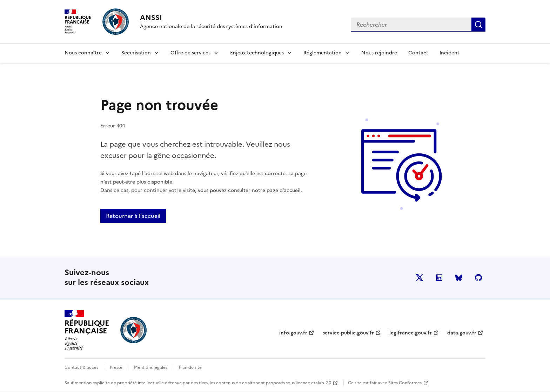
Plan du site (190, 367)
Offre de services (190, 53)
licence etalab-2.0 (313, 383)
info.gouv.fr (293, 333)
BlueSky (459, 278)
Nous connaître (83, 53)
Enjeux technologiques (257, 53)
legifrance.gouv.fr (411, 333)
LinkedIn (439, 278)
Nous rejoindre (379, 53)
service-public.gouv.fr (348, 333)
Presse (116, 367)
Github (478, 278)
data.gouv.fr (462, 333)
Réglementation (323, 53)
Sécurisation (136, 53)
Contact (418, 53)
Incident (450, 53)
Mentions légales (151, 367)
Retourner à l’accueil (133, 216)
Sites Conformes (405, 383)
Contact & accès (81, 367)
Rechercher (478, 25)
